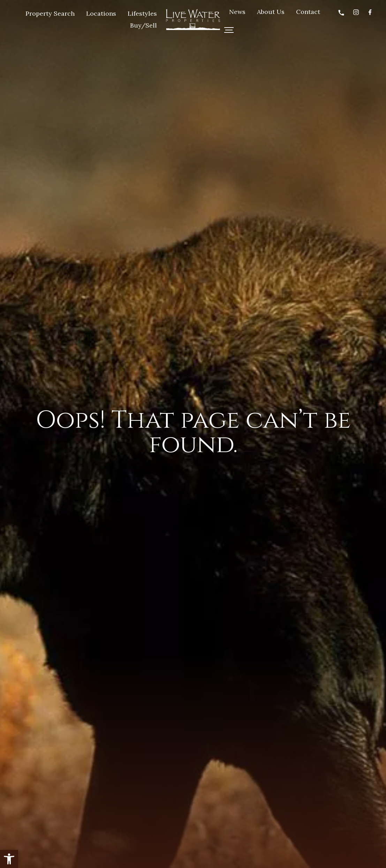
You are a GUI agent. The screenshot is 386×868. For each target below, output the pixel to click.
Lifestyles (142, 13)
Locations (101, 13)
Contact (308, 12)
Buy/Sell (143, 25)
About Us (271, 12)
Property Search (50, 13)
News (237, 12)
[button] (9, 859)
